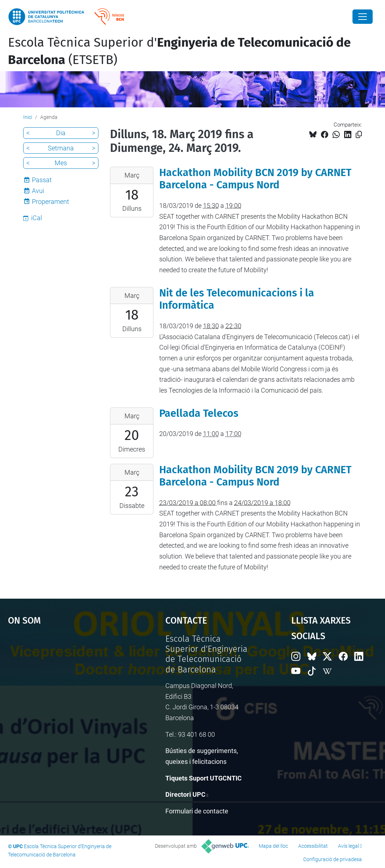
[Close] (363, 17)
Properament (50, 202)
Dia (61, 133)
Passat (42, 180)
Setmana (61, 148)
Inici (28, 117)
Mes (61, 163)
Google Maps (67, 688)
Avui (38, 191)
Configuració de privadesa (333, 859)
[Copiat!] (359, 135)
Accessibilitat (313, 846)
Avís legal (348, 846)
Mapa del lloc (273, 846)
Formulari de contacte (197, 811)
